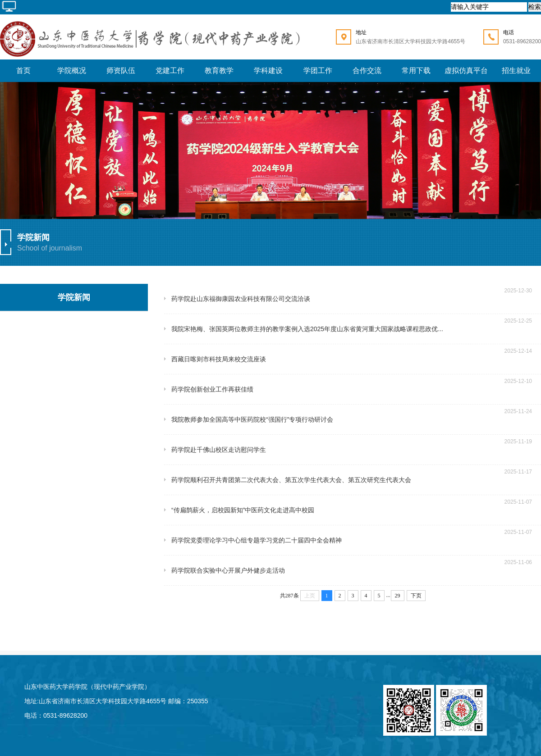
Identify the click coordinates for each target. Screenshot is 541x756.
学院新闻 (74, 297)
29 (398, 596)
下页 (416, 596)
